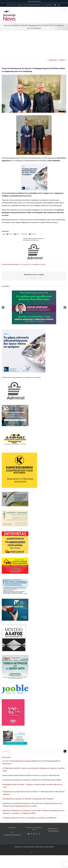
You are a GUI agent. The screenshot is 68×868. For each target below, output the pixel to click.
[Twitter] (37, 834)
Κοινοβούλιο (36, 264)
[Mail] (39, 834)
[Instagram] (34, 834)
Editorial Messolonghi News (11, 264)
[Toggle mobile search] (61, 10)
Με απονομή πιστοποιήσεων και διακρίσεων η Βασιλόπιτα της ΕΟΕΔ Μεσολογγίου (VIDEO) (32, 780)
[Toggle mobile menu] (64, 10)
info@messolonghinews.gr (34, 1)
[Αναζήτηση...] (33, 751)
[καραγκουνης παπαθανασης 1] (34, 94)
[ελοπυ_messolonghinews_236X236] (34, 165)
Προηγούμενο (53, 60)
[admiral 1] (34, 238)
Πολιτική (43, 264)
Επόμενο (62, 60)
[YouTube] (29, 834)
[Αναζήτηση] (65, 751)
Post (4, 234)
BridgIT (52, 847)
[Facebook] (31, 834)
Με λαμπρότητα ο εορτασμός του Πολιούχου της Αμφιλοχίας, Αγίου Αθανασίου (28, 799)
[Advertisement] (34, 45)
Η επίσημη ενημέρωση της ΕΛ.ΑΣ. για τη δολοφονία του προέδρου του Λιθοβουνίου (30, 818)
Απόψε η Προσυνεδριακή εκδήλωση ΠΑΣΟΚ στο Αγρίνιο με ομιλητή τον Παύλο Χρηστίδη (31, 775)
